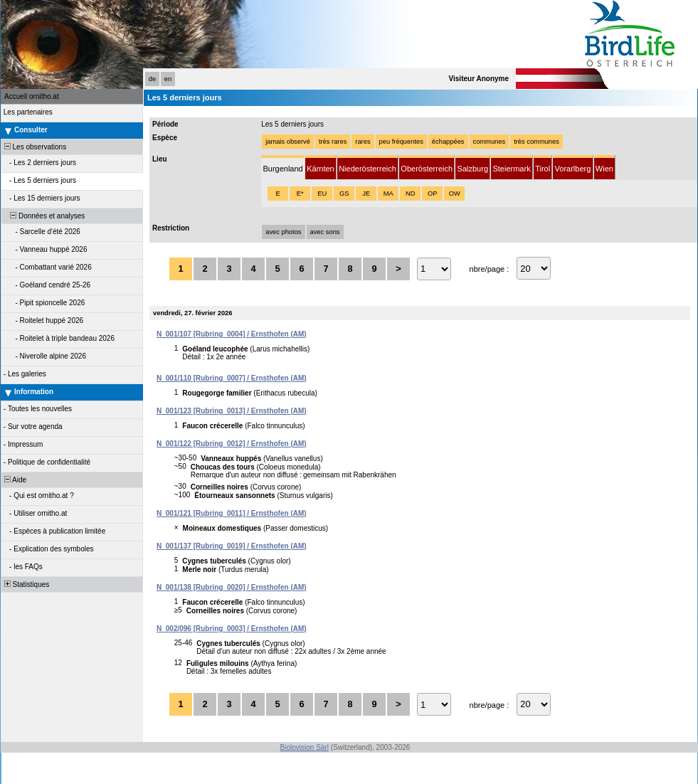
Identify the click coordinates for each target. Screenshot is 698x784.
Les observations (34, 147)
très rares (333, 142)
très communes (536, 142)
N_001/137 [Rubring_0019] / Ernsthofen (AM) (232, 546)
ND (410, 194)
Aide (14, 480)
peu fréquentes (401, 142)
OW (455, 194)
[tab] (283, 168)
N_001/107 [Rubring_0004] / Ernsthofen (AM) (232, 334)
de (152, 79)
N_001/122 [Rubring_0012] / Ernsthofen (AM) (232, 444)
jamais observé (288, 142)
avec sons (325, 232)
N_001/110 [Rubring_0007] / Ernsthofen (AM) (232, 378)
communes (490, 142)
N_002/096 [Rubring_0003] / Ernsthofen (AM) (232, 629)
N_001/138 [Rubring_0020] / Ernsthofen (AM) (232, 587)
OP (432, 194)
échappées (448, 142)
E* (300, 194)
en (168, 79)
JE (366, 194)
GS (344, 194)
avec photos (283, 232)
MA (388, 194)
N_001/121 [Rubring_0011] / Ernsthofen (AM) (232, 513)
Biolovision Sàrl (305, 747)
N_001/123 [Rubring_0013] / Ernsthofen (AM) (232, 411)
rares (363, 142)
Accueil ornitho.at (32, 96)
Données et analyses (43, 216)
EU (322, 194)
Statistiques (26, 584)
